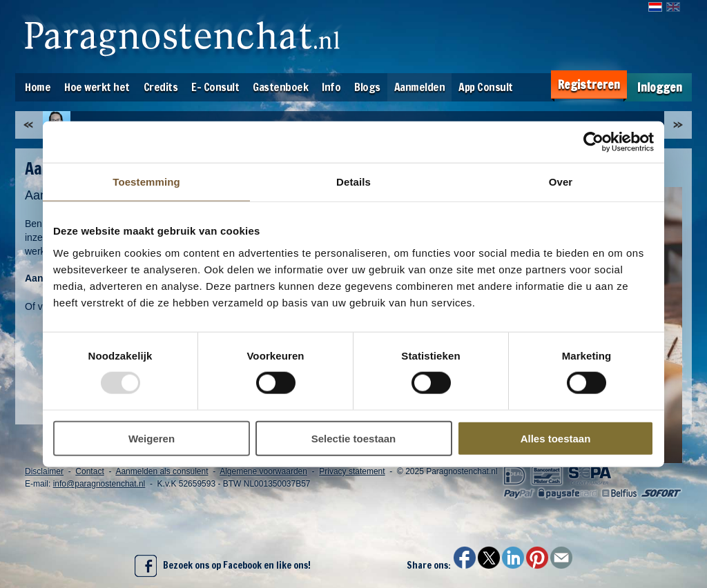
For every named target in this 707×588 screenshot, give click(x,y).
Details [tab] (353, 182)
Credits (161, 87)
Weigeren (152, 438)
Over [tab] (561, 182)
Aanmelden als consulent (162, 471)
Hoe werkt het (97, 87)
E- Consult (215, 87)
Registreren (589, 85)
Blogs (367, 87)
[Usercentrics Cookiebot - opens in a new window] (593, 142)
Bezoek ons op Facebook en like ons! (223, 566)
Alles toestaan (556, 438)
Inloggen (660, 87)
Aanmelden (420, 87)
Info (331, 87)
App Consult (486, 87)
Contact (89, 471)
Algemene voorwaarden (263, 471)
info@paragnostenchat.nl (99, 484)
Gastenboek (280, 87)
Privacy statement (352, 471)
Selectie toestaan (354, 438)
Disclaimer (44, 471)
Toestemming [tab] (146, 182)
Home (38, 87)
